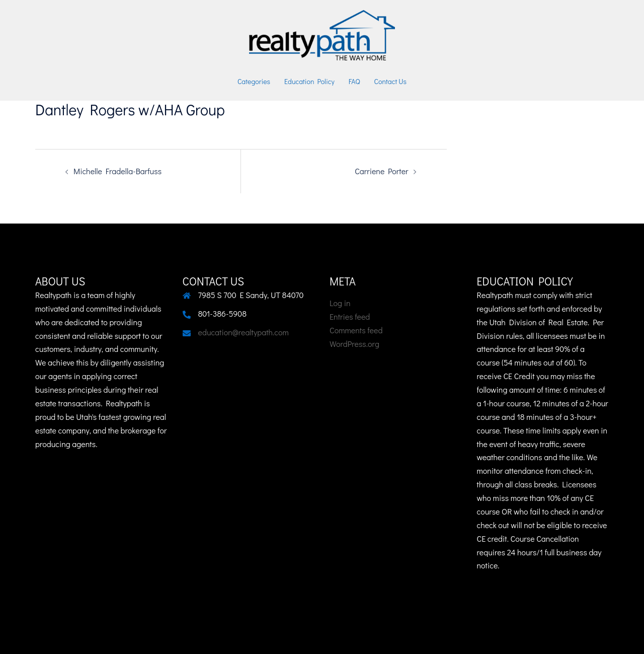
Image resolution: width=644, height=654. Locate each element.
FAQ (354, 81)
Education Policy (309, 81)
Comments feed (356, 330)
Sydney (285, 637)
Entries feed (350, 316)
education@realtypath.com (244, 332)
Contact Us (391, 81)
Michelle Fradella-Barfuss (117, 171)
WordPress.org (354, 344)
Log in (340, 303)
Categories (254, 81)
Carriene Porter (381, 171)
